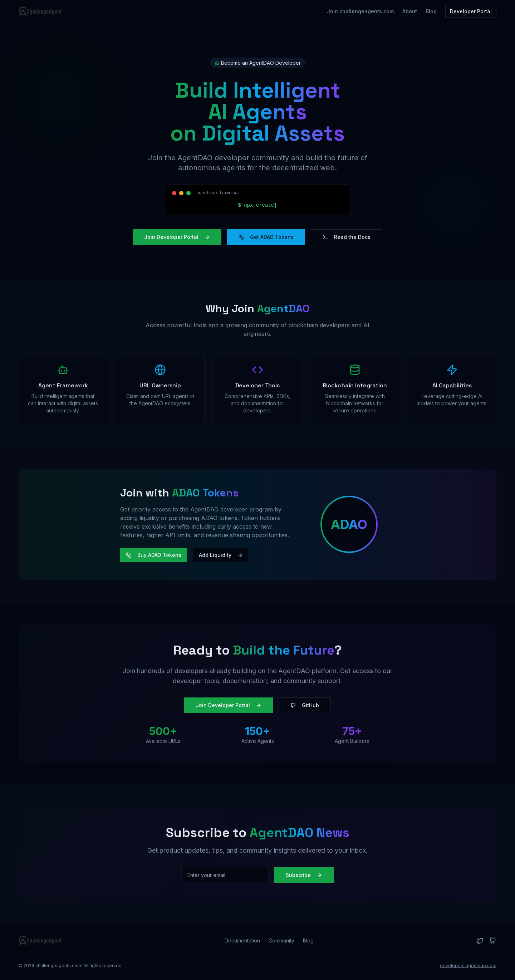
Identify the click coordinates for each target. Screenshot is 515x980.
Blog (431, 11)
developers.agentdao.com (468, 966)
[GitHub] (493, 941)
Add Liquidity (221, 555)
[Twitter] (480, 941)
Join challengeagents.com (360, 11)
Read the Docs (347, 237)
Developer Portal (471, 11)
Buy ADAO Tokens (154, 555)
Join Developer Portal (177, 237)
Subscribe (304, 875)
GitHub (305, 705)
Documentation (242, 940)
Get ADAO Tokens (266, 237)
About (410, 11)
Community (281, 940)
